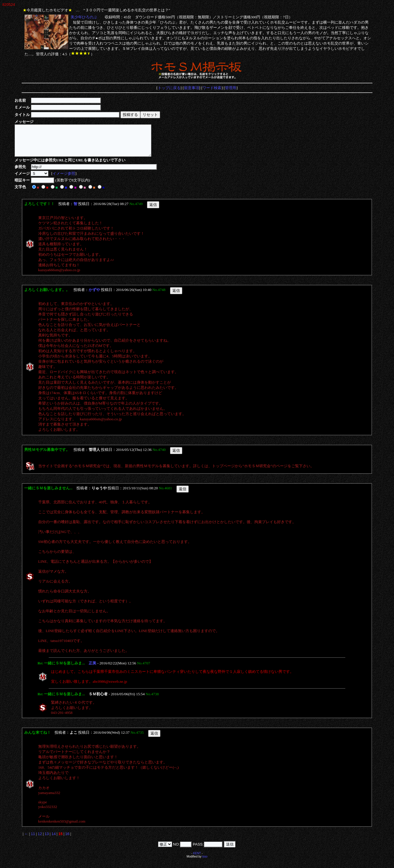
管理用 (231, 88)
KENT (197, 859)
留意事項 (192, 88)
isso (205, 863)
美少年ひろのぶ (84, 17)
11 (33, 840)
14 (53, 840)
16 (67, 840)
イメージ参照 (65, 180)
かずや (94, 296)
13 (47, 840)
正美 (92, 669)
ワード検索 (212, 88)
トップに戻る (169, 88)
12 (40, 840)
